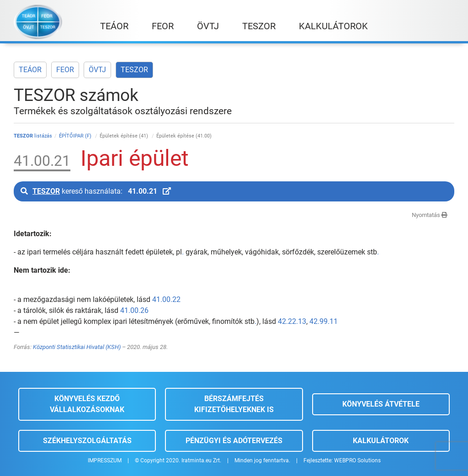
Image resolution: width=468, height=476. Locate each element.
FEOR (65, 70)
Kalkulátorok (381, 441)
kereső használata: (96, 191)
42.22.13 (292, 321)
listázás (33, 136)
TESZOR (134, 70)
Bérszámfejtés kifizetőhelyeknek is (234, 404)
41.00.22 (166, 299)
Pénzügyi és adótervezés (234, 441)
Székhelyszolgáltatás (87, 441)
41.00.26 (134, 310)
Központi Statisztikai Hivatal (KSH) (77, 347)
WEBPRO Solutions (357, 460)
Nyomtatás (430, 215)
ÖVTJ (97, 70)
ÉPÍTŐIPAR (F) (76, 136)
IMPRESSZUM (105, 460)
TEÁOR (30, 70)
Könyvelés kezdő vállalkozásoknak (87, 404)
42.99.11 (324, 321)
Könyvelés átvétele (381, 404)
